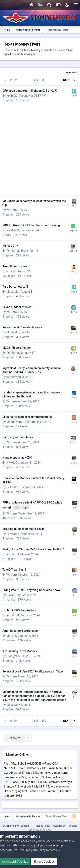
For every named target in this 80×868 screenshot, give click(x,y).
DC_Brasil (48, 768)
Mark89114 (42, 787)
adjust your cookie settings (48, 845)
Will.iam (12, 210)
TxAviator (12, 487)
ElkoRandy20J (48, 764)
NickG (10, 463)
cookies (26, 841)
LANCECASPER (14, 782)
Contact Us (59, 826)
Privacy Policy (43, 826)
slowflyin (66, 782)
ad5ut (22, 777)
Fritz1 (43, 791)
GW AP (8, 773)
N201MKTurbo (13, 768)
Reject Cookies (44, 862)
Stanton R (10, 787)
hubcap (11, 271)
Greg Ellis (32, 773)
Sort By (71, 73)
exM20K (33, 764)
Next (67, 80)
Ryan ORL (10, 764)
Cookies (73, 826)
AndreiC (53, 791)
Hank (60, 777)
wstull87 (19, 773)
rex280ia (12, 96)
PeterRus (53, 782)
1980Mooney (33, 768)
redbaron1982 (13, 796)
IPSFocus (24, 826)
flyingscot (21, 791)
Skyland (30, 782)
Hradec (8, 791)
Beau (10, 705)
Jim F (71, 768)
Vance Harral (60, 773)
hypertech (34, 777)
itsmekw (45, 773)
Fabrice (33, 791)
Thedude (65, 791)
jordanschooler (60, 787)
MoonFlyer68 (15, 422)
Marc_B (11, 636)
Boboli (22, 764)
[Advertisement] (40, 151)
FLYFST (41, 782)
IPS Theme (8, 826)
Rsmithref (13, 251)
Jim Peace (11, 777)
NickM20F (13, 230)
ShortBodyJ (25, 787)
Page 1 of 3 (40, 80)
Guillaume (48, 777)
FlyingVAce (14, 656)
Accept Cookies (15, 862)
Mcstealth (13, 292)
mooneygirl (14, 377)
